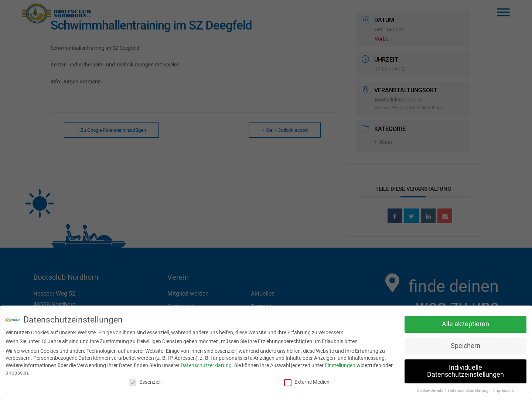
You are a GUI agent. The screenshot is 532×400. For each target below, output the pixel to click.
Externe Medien (307, 381)
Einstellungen (340, 364)
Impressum (504, 389)
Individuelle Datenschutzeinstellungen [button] (465, 370)
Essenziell (145, 381)
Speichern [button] (465, 345)
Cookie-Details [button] (431, 389)
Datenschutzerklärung (206, 364)
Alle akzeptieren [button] (465, 323)
